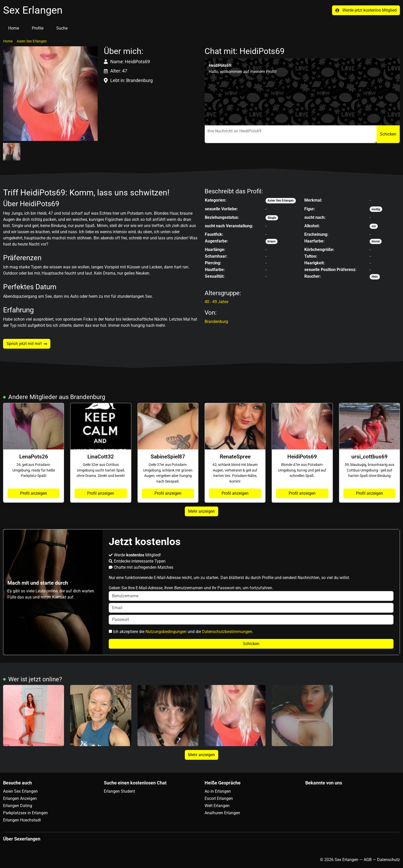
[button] (50, 94)
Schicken (388, 134)
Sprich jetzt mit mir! (27, 344)
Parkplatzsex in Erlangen (25, 813)
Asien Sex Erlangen (32, 41)
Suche (62, 28)
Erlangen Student (119, 791)
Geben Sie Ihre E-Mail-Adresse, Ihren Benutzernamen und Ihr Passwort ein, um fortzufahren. (251, 593)
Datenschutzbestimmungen (227, 632)
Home (14, 28)
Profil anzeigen (34, 493)
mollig (376, 209)
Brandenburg (216, 322)
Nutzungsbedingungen (166, 632)
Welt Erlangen (217, 806)
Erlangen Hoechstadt (22, 820)
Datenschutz (388, 860)
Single (272, 218)
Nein (375, 277)
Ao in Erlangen (218, 791)
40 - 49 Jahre (216, 302)
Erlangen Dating (18, 806)
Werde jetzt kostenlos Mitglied (366, 10)
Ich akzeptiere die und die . (181, 632)
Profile (38, 28)
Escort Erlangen (219, 798)
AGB (368, 860)
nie (374, 226)
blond (376, 241)
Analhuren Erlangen (222, 813)
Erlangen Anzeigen (20, 798)
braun (272, 241)
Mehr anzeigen (201, 511)
